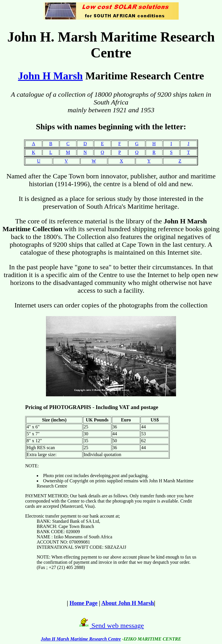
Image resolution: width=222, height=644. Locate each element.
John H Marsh (50, 76)
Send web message (117, 626)
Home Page (84, 603)
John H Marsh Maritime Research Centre (81, 639)
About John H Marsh (128, 603)
